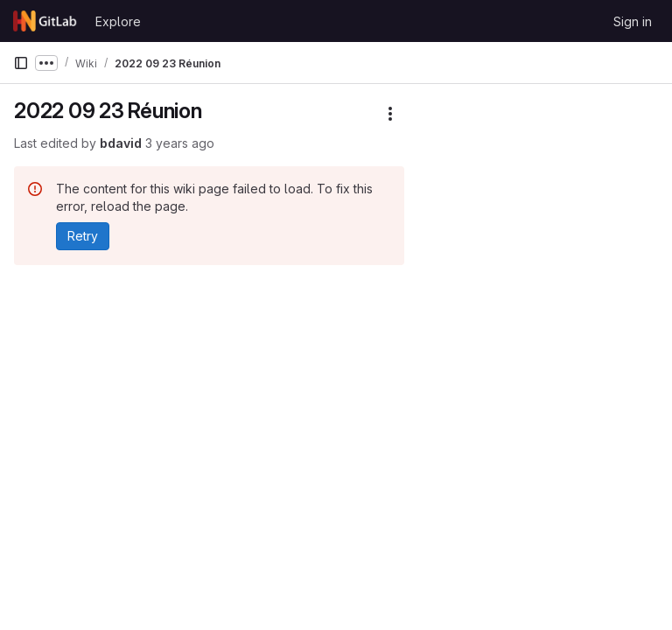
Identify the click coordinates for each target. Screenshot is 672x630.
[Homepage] (45, 21)
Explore (118, 21)
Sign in (633, 21)
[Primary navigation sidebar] (21, 63)
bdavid (121, 143)
